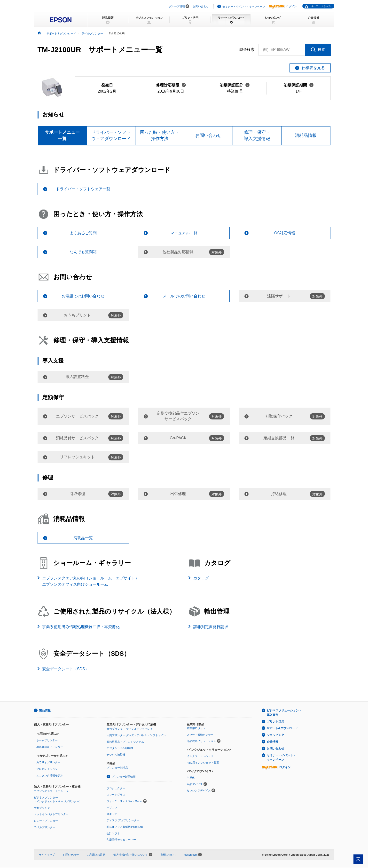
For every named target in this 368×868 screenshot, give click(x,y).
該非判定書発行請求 (211, 627)
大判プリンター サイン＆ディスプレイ (130, 729)
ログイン (283, 6)
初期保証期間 (299, 85)
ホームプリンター (47, 741)
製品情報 (45, 711)
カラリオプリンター (48, 763)
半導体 (191, 778)
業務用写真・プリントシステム (125, 742)
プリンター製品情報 (124, 777)
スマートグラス (116, 795)
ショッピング (275, 735)
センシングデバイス (199, 791)
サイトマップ (47, 855)
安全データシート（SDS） (66, 669)
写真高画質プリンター (50, 747)
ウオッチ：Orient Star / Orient (125, 801)
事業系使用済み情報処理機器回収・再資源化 (81, 627)
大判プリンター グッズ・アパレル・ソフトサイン (136, 736)
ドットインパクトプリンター (51, 815)
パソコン (112, 808)
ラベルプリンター (45, 828)
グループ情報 (177, 6)
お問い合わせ (201, 6)
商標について (168, 855)
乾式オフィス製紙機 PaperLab (125, 827)
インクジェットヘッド (200, 757)
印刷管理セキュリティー (121, 840)
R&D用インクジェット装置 (203, 763)
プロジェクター (116, 789)
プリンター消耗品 (117, 768)
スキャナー (113, 814)
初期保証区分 (235, 85)
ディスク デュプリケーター (123, 821)
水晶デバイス (195, 784)
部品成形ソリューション (201, 742)
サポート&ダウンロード (282, 729)
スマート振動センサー (200, 735)
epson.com (191, 855)
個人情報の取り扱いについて (133, 855)
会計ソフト (113, 834)
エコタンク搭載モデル (50, 776)
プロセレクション (47, 769)
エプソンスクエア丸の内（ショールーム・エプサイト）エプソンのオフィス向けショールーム (91, 582)
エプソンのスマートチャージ (51, 791)
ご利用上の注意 (96, 855)
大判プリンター (43, 808)
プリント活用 (275, 722)
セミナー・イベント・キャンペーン (244, 7)
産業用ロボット (196, 729)
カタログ (201, 579)
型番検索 (247, 50)
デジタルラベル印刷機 (120, 749)
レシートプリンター (46, 821)
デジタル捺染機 (116, 755)
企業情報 (273, 742)
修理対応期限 (171, 85)
